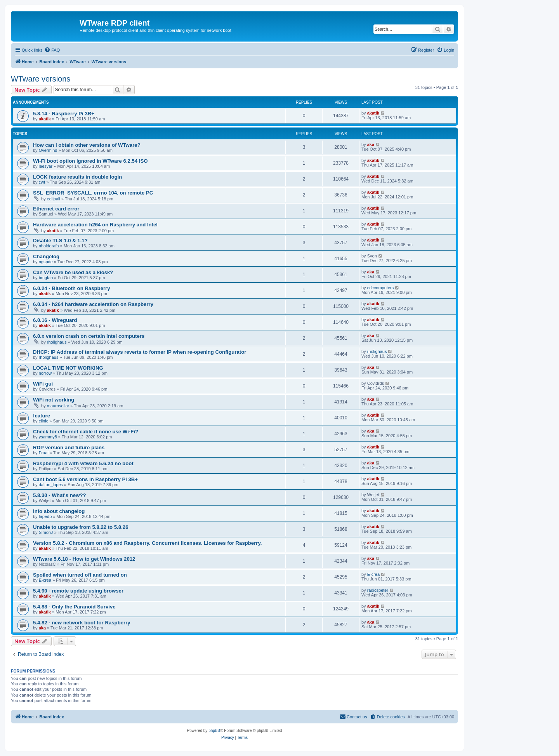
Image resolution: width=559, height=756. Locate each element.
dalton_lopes (51, 485)
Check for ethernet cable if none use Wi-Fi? (86, 432)
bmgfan (46, 278)
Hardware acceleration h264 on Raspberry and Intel (95, 225)
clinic (43, 421)
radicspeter (378, 590)
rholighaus (57, 342)
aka (371, 144)
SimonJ (46, 532)
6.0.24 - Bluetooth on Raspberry (72, 288)
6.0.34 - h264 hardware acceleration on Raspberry (93, 304)
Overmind (48, 150)
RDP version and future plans (69, 448)
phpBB (214, 731)
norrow (45, 373)
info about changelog (59, 511)
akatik (45, 119)
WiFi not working (54, 400)
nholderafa (49, 246)
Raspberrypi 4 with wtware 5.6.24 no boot (83, 463)
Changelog (46, 256)
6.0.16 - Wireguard (55, 320)
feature (42, 416)
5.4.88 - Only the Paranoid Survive (74, 607)
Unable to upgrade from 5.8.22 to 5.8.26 (81, 527)
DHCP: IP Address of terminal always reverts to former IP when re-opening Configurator (140, 352)
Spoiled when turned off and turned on (80, 575)
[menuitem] (52, 50)
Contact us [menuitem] (353, 716)
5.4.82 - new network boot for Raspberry (82, 623)
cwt (42, 182)
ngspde (46, 262)
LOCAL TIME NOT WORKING (68, 368)
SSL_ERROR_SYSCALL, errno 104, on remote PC (93, 193)
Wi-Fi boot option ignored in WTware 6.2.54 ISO (90, 161)
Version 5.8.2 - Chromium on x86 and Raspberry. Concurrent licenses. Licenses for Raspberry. (147, 543)
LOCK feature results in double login (77, 177)
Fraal (44, 453)
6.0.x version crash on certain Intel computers (89, 336)
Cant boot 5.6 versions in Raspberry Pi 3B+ (85, 479)
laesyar (46, 166)
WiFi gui (43, 384)
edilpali (54, 199)
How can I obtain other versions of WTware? (87, 145)
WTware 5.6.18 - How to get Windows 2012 (84, 559)
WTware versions (41, 79)
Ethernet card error (56, 209)
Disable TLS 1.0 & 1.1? (60, 241)
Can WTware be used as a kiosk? (73, 272)
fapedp (45, 516)
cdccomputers (380, 288)
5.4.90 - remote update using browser (78, 591)
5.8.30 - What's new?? (60, 495)
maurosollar (58, 406)
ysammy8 (48, 437)
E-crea (45, 580)
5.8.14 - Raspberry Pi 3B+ (64, 114)
